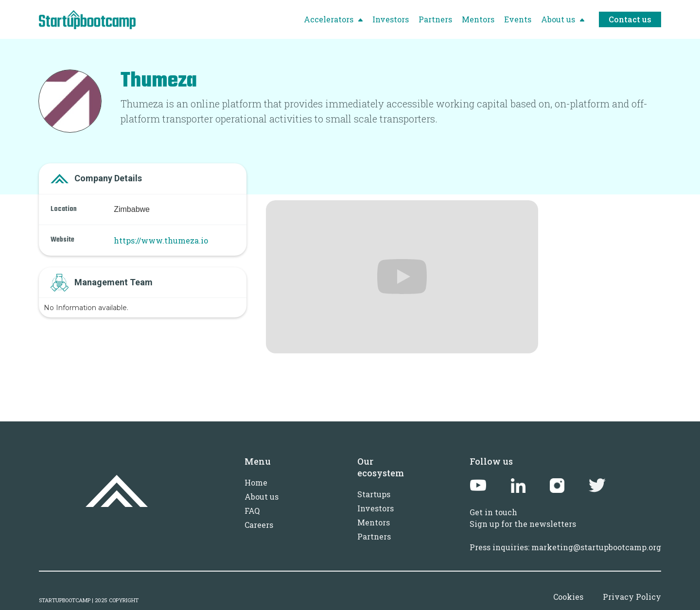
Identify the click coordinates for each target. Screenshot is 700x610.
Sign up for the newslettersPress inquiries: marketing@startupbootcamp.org (565, 535)
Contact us (630, 19)
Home (256, 482)
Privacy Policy (632, 597)
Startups (374, 494)
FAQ (252, 511)
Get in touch (493, 512)
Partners (374, 536)
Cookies (568, 597)
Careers (259, 525)
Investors (376, 508)
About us (262, 497)
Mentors (374, 522)
